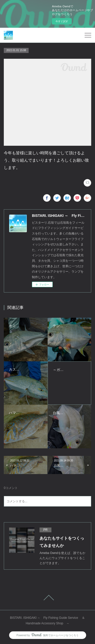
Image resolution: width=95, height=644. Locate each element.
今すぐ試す (62, 21)
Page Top (48, 598)
